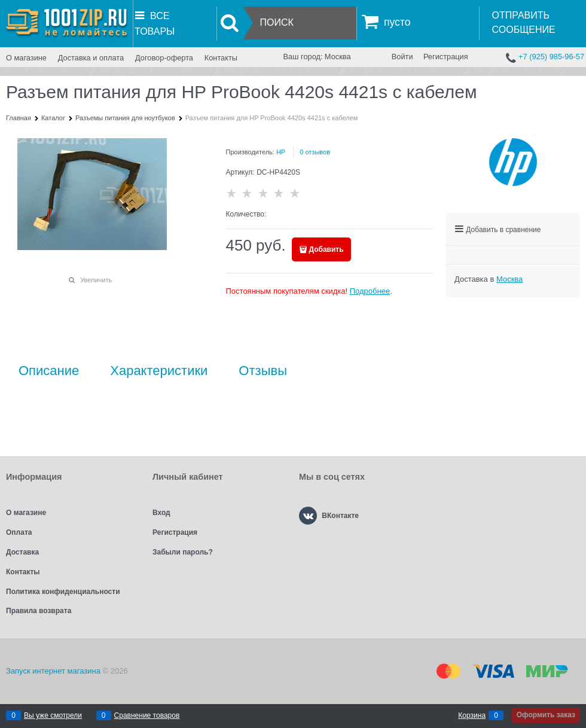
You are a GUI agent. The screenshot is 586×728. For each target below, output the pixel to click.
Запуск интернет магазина (53, 671)
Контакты (221, 58)
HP (281, 152)
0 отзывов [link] (315, 152)
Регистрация (446, 57)
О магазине (26, 58)
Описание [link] (49, 371)
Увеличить (96, 280)
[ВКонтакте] (308, 516)
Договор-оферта (164, 58)
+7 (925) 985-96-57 (551, 57)
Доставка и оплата (91, 58)
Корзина (472, 715)
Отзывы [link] (263, 371)
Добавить (326, 249)
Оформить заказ (546, 715)
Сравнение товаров (147, 715)
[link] (509, 279)
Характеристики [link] (159, 371)
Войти (402, 57)
